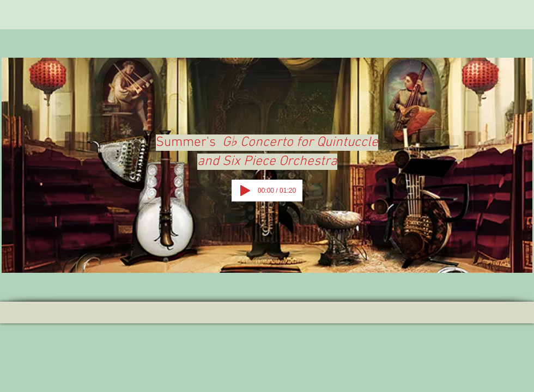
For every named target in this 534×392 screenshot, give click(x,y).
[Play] (245, 191)
